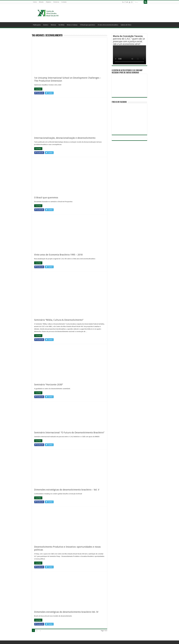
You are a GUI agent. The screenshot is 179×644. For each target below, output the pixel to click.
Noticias (53, 25)
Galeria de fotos (126, 25)
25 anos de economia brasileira (108, 25)
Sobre (35, 2)
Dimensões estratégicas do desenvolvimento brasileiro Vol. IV (66, 612)
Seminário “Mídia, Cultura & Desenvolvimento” (59, 320)
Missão (41, 2)
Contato (64, 2)
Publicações (37, 25)
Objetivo (49, 2)
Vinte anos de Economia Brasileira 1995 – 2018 (58, 255)
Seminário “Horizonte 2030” (49, 385)
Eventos (46, 25)
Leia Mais (38, 89)
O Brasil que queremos (88, 25)
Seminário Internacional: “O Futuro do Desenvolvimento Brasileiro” (69, 433)
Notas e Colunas (72, 25)
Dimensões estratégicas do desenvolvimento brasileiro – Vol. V (67, 490)
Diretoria (56, 2)
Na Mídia (61, 25)
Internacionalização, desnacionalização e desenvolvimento (65, 138)
